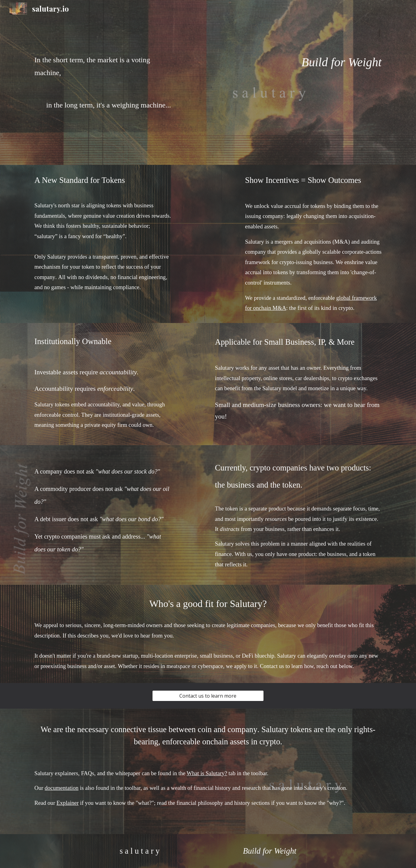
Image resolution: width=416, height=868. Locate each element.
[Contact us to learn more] (208, 696)
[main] (103, 72)
